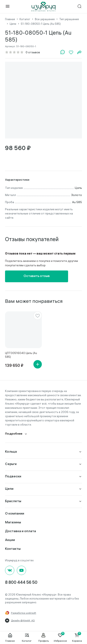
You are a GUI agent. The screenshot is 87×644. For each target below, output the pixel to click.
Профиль (43, 637)
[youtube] (21, 570)
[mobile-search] (79, 7)
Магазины (13, 523)
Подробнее (14, 434)
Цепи (9, 489)
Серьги (11, 464)
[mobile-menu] (8, 7)
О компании (15, 514)
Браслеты (13, 501)
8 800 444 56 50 (21, 583)
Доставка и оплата (20, 531)
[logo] (43, 7)
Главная (10, 637)
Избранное (60, 637)
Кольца (11, 452)
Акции (10, 540)
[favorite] (38, 315)
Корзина (77, 637)
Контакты (13, 549)
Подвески (13, 477)
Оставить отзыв (37, 276)
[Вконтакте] (10, 570)
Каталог (27, 637)
